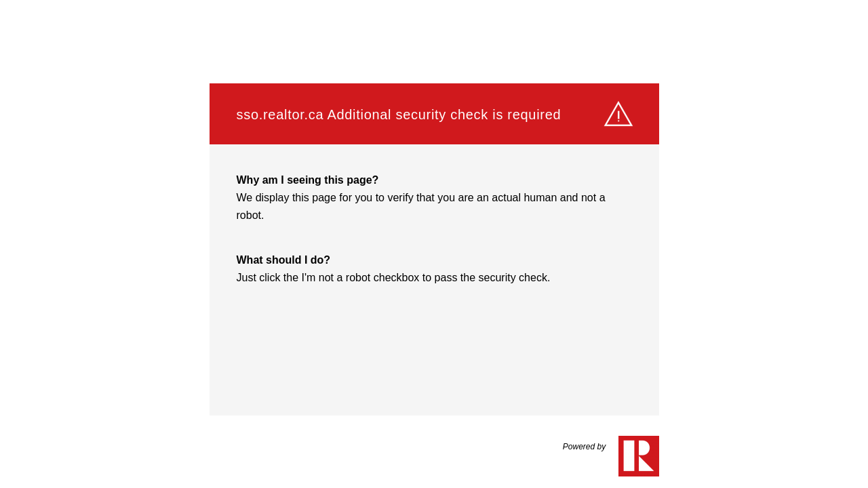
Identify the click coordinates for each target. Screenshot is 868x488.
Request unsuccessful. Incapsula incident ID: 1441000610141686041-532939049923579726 (434, 244)
